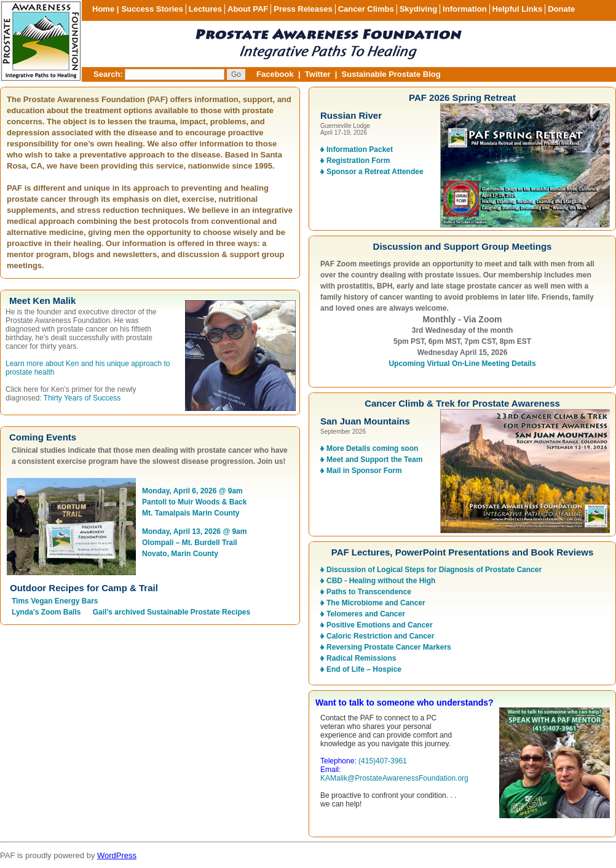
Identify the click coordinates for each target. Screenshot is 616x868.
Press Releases (303, 9)
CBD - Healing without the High (381, 581)
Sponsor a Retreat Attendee (375, 172)
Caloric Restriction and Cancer (380, 636)
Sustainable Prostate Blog (391, 74)
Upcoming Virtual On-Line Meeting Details (462, 364)
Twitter (318, 74)
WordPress (117, 855)
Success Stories (152, 9)
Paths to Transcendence (369, 592)
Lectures (205, 9)
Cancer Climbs (366, 9)
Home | (105, 9)
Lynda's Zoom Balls (46, 612)
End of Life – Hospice (364, 669)
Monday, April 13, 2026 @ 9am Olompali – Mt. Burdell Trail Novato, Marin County (194, 543)
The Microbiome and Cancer (376, 603)
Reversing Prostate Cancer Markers (389, 647)
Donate (561, 9)
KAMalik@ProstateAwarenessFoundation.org (394, 778)
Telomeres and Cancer (366, 614)
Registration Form (358, 161)
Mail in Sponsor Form (364, 471)
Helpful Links (518, 9)
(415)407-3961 (383, 761)
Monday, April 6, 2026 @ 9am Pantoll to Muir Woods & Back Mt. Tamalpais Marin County (194, 502)
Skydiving (418, 9)
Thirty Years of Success (82, 398)
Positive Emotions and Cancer (380, 625)
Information (465, 9)
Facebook (275, 74)
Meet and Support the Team (374, 460)
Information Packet (360, 149)
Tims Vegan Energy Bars (55, 601)
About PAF (248, 9)
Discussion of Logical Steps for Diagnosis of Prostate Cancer (434, 570)
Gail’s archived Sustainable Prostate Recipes (172, 612)
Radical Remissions (361, 658)
